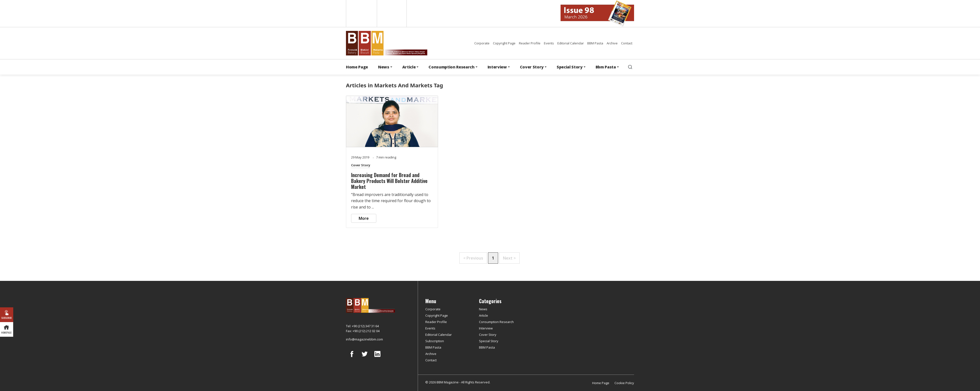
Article (484, 315)
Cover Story (361, 165)
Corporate (482, 43)
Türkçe (392, 13)
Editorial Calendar (571, 43)
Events (549, 43)
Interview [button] (497, 67)
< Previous (473, 258)
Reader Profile (530, 43)
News (483, 309)
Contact (627, 43)
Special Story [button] (570, 67)
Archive (612, 43)
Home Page (357, 67)
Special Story (489, 341)
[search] (630, 67)
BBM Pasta (595, 43)
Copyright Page (504, 43)
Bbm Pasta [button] (606, 67)
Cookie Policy (624, 383)
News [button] (384, 67)
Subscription (435, 341)
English (361, 13)
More (364, 218)
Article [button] (409, 67)
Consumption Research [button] (452, 67)
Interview (486, 328)
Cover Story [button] (532, 67)
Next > (509, 258)
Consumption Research (496, 322)
